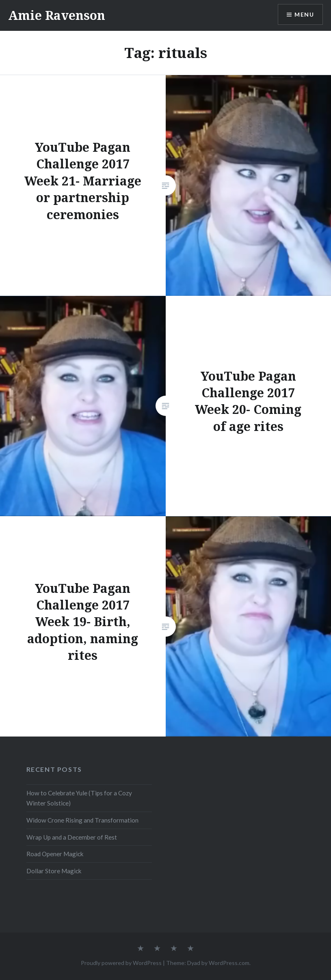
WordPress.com (229, 963)
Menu (304, 14)
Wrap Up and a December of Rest (72, 837)
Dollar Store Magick (54, 871)
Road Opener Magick (55, 854)
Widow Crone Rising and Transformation (82, 820)
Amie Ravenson (57, 15)
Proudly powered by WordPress (121, 963)
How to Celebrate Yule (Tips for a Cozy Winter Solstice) (79, 798)
